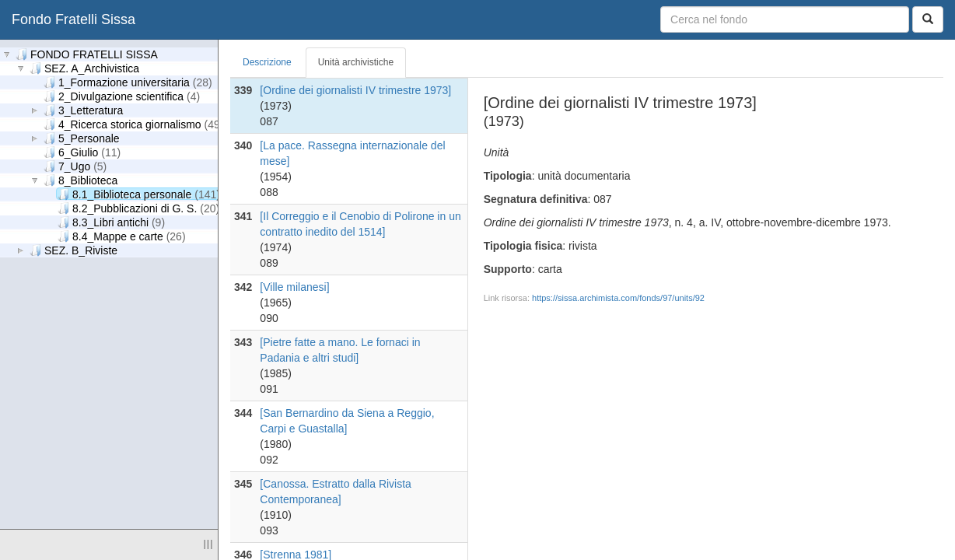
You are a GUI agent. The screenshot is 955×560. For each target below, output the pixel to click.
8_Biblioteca (80, 180)
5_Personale (82, 138)
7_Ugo (75, 166)
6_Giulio (82, 152)
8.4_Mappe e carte (122, 236)
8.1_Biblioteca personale (139, 194)
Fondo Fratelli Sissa (73, 19)
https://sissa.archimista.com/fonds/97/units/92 (618, 298)
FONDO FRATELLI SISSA (87, 54)
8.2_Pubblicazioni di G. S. (138, 208)
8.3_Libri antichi (111, 222)
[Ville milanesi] (294, 287)
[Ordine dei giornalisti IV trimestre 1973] (355, 90)
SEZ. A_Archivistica (84, 68)
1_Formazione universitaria (128, 82)
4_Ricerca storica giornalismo (133, 124)
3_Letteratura (83, 110)
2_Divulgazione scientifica (122, 96)
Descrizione (267, 62)
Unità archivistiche (356, 62)
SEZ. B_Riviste (73, 250)
